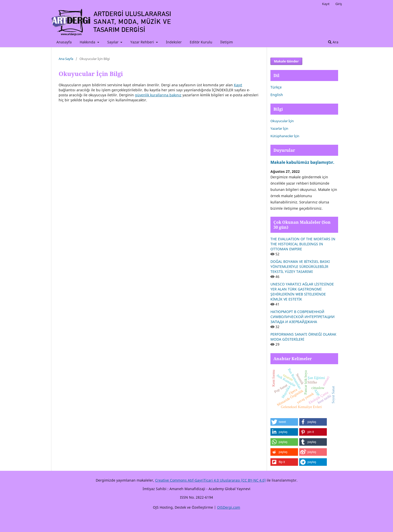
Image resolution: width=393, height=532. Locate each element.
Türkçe (276, 87)
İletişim (227, 42)
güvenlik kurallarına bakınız (158, 95)
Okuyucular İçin (282, 121)
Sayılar (113, 42)
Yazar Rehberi (143, 42)
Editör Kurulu (201, 42)
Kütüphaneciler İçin (285, 136)
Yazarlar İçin (279, 128)
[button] (284, 422)
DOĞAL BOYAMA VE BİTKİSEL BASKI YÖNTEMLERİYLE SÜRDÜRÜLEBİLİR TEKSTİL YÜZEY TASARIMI (300, 267)
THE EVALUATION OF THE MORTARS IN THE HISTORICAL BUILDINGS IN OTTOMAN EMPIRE (303, 244)
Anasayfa (64, 42)
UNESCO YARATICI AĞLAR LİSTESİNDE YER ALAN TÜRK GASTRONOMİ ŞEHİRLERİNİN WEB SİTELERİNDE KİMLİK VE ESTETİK (302, 292)
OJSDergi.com (229, 507)
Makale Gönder (286, 61)
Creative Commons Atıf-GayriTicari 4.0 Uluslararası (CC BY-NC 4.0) (210, 480)
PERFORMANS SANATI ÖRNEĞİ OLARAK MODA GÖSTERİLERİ (303, 337)
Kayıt (326, 4)
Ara (333, 42)
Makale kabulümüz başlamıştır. (302, 162)
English (277, 95)
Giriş (339, 4)
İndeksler (174, 42)
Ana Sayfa (66, 59)
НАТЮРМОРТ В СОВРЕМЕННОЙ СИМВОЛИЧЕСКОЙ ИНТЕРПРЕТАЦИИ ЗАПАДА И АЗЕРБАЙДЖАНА (303, 317)
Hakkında (88, 42)
